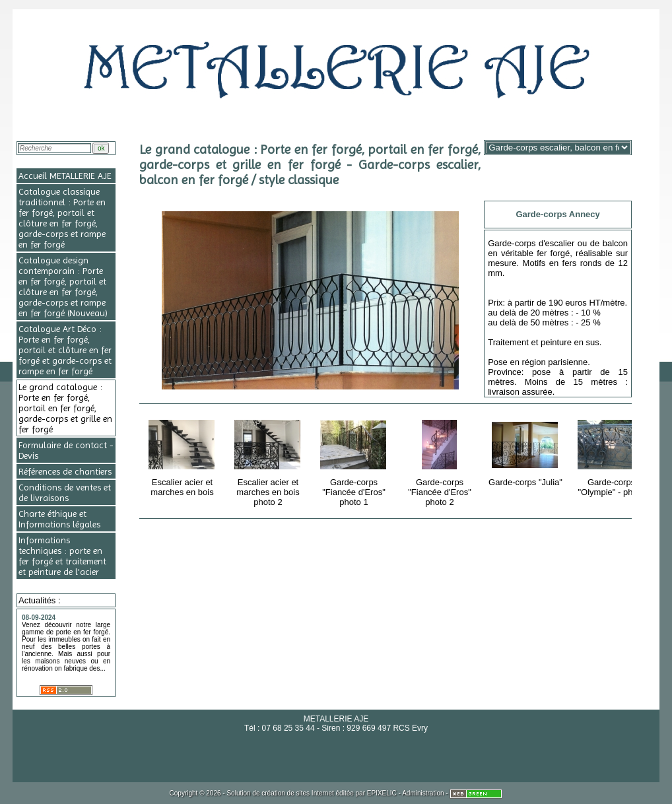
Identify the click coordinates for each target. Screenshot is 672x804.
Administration (423, 793)
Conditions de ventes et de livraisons (65, 492)
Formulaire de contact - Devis (66, 450)
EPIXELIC (382, 793)
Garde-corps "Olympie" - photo (612, 456)
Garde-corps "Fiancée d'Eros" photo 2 (441, 461)
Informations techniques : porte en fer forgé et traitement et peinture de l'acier (62, 556)
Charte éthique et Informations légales (59, 519)
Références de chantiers (65, 471)
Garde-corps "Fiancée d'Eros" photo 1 (355, 461)
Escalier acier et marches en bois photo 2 (269, 461)
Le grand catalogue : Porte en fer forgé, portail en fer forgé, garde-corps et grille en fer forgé (65, 408)
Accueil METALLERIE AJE (65, 176)
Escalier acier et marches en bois (183, 456)
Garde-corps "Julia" (526, 451)
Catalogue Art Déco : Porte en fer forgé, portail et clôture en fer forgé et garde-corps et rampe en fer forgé (65, 350)
